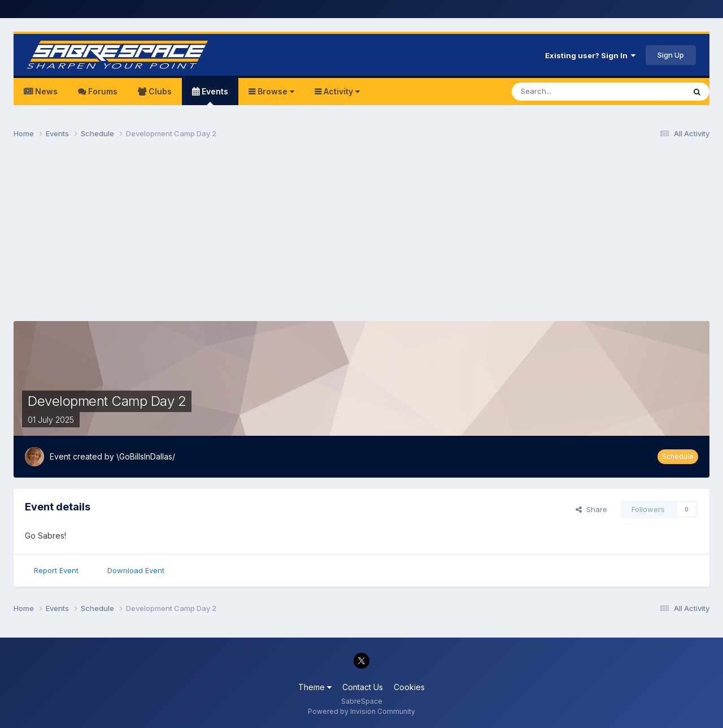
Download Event (136, 570)
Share (591, 509)
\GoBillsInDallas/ (146, 456)
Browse (275, 91)
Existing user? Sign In (590, 55)
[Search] (570, 92)
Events (214, 96)
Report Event (56, 570)
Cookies (409, 687)
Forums (102, 91)
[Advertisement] (361, 235)
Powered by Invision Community (361, 711)
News (45, 91)
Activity (341, 91)
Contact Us (363, 687)
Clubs (159, 91)
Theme (315, 687)
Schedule (678, 456)
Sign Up (671, 55)
